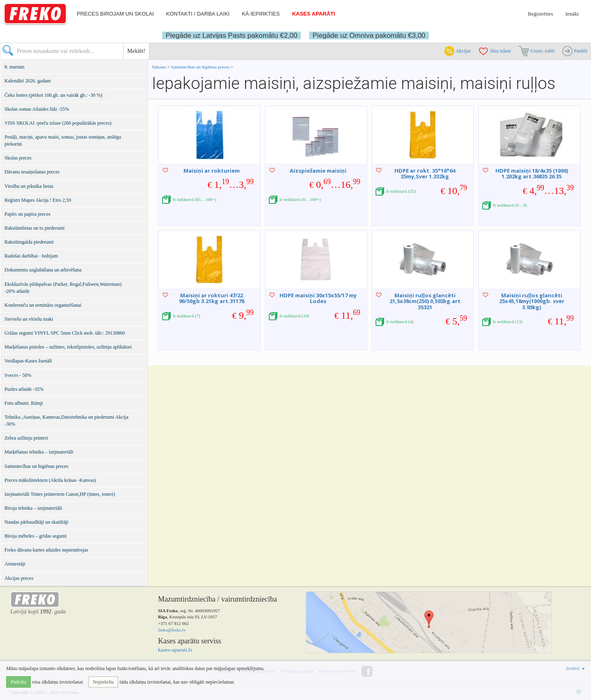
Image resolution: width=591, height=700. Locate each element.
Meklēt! (136, 51)
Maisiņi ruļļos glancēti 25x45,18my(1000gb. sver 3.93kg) (532, 301)
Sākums (159, 67)
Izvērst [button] (575, 668)
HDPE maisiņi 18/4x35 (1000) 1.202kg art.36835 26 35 (532, 173)
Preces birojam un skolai (115, 14)
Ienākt (572, 14)
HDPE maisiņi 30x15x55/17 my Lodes (318, 298)
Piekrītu (18, 682)
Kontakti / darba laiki (198, 14)
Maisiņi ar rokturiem (212, 171)
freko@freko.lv (172, 630)
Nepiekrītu (103, 682)
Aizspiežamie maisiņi (318, 171)
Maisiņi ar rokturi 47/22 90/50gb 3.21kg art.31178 (212, 298)
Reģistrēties (540, 14)
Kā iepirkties (261, 14)
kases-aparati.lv (175, 650)
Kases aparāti (314, 14)
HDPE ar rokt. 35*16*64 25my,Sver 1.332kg (425, 173)
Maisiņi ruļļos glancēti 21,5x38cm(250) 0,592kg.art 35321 (425, 301)
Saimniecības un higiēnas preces (200, 67)
